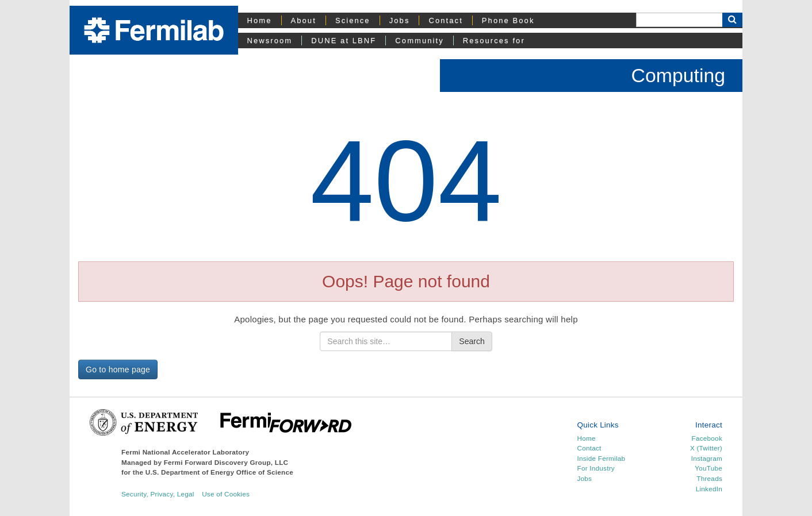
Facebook (707, 438)
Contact (445, 20)
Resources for (494, 41)
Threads (709, 478)
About (304, 20)
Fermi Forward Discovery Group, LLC (226, 462)
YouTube (708, 468)
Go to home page (118, 369)
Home (260, 20)
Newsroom (270, 41)
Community (419, 41)
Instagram (707, 458)
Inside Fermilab (602, 458)
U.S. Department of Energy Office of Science (219, 472)
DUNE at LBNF (344, 41)
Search (472, 341)
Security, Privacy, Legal (158, 494)
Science (353, 20)
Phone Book (508, 20)
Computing (678, 75)
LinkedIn (709, 489)
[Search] (679, 20)
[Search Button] (732, 20)
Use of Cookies (226, 494)
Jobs (400, 20)
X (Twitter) (706, 448)
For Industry (596, 468)
